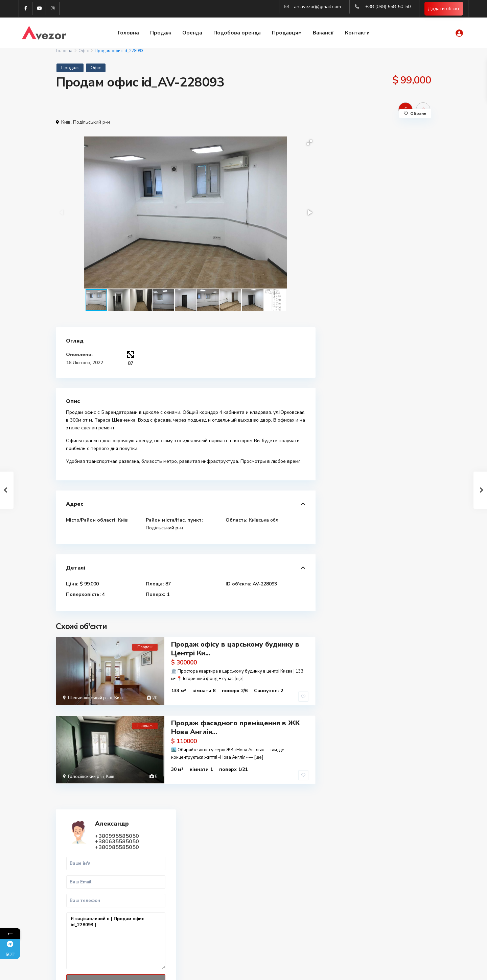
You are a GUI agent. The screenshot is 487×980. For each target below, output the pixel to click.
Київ (66, 122)
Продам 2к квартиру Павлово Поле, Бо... (393, 400)
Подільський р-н (91, 122)
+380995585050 (387, 163)
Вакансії (323, 33)
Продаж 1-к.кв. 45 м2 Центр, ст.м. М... (397, 470)
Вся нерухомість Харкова (374, 908)
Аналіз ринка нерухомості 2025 (380, 915)
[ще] (239, 679)
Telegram (76, 864)
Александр (382, 151)
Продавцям (287, 33)
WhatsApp (400, 330)
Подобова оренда (237, 33)
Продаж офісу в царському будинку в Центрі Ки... (235, 649)
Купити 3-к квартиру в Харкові (380, 878)
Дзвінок (357, 330)
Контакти (357, 33)
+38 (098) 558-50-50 (388, 7)
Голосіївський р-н (86, 776)
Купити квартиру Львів (371, 886)
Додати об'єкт (444, 9)
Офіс (84, 51)
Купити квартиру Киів (370, 900)
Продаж (161, 33)
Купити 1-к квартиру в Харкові (380, 863)
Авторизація (175, 934)
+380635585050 (387, 168)
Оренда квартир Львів (371, 893)
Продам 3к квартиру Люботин (388, 437)
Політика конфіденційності (402, 970)
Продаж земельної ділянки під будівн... (389, 506)
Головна (128, 33)
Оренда (192, 33)
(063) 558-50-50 (179, 914)
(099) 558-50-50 (179, 904)
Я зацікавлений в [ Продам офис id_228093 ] (378, 268)
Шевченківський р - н (90, 698)
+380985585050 (387, 174)
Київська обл (264, 520)
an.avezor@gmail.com (317, 7)
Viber (72, 871)
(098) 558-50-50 (179, 894)
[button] (309, 143)
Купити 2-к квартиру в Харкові (380, 871)
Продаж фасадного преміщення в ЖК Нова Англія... (235, 727)
